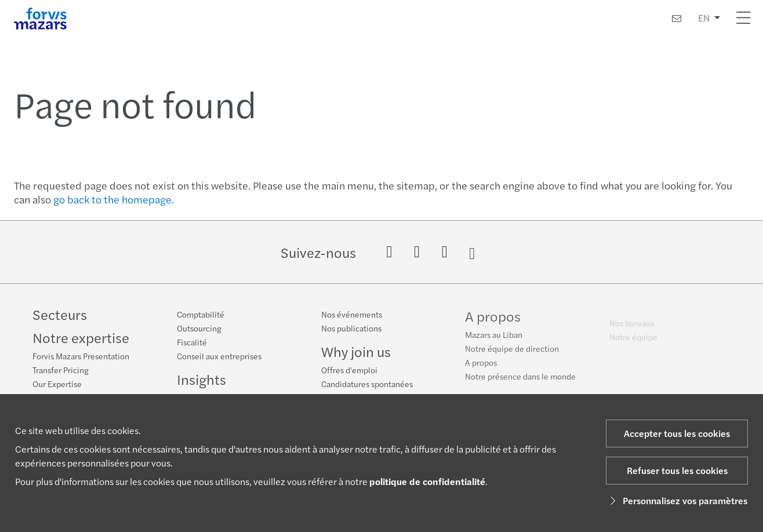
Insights (201, 379)
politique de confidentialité (427, 481)
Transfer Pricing (61, 370)
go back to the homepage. (114, 199)
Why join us (356, 352)
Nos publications (351, 329)
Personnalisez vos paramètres (677, 500)
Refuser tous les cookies (677, 470)
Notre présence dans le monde (520, 379)
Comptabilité (201, 314)
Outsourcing (199, 328)
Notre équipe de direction (512, 351)
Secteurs (60, 314)
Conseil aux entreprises (219, 356)
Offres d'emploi (349, 370)
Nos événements (352, 315)
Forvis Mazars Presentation (81, 356)
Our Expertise (57, 384)
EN (704, 18)
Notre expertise (81, 337)
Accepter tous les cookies (677, 433)
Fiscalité (192, 342)
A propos (493, 319)
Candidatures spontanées (367, 384)
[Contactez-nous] (677, 18)
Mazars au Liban (494, 337)
